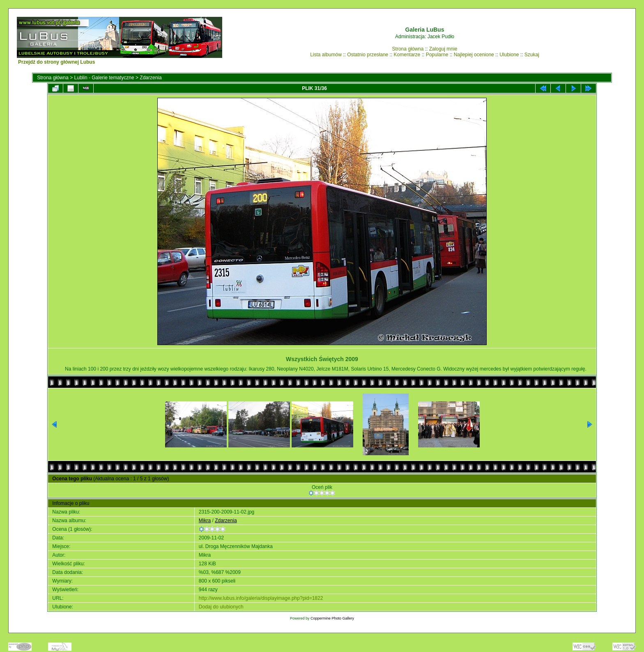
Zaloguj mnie (443, 49)
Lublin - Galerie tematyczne (104, 78)
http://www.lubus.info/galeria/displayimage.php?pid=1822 (261, 598)
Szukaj (532, 55)
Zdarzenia (151, 78)
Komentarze (407, 55)
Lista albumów (326, 55)
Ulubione (509, 55)
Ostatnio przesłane (368, 55)
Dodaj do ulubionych (221, 607)
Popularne (437, 55)
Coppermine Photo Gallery (332, 618)
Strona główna (408, 49)
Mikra (205, 521)
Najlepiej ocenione (474, 55)
